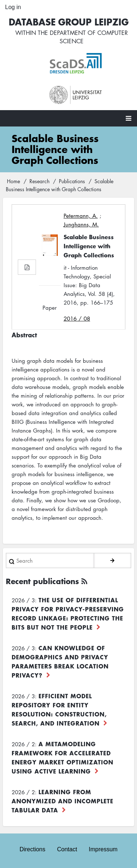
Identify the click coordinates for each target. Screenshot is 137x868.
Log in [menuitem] (13, 7)
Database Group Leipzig (69, 22)
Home (13, 181)
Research (39, 181)
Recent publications (42, 581)
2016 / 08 (77, 318)
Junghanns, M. (81, 224)
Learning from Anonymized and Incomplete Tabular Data (63, 801)
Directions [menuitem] (33, 849)
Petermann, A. (81, 216)
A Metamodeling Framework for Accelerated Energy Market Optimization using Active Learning (63, 757)
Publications (72, 181)
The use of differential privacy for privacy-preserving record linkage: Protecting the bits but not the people (68, 613)
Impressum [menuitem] (103, 849)
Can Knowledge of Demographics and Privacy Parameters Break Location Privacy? (60, 661)
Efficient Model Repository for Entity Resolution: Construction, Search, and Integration (59, 709)
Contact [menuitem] (67, 849)
